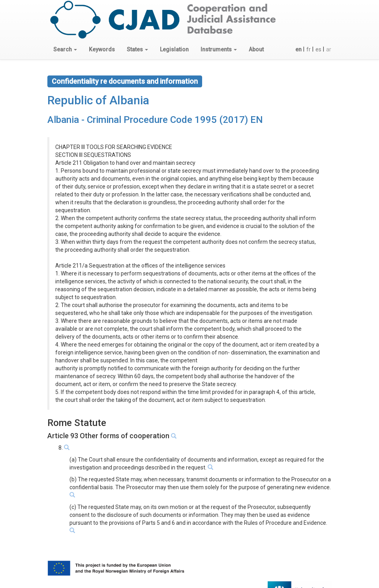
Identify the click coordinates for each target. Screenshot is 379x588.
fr (309, 49)
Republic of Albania (98, 100)
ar (329, 49)
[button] (65, 49)
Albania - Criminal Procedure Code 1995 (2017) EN (155, 120)
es (318, 49)
